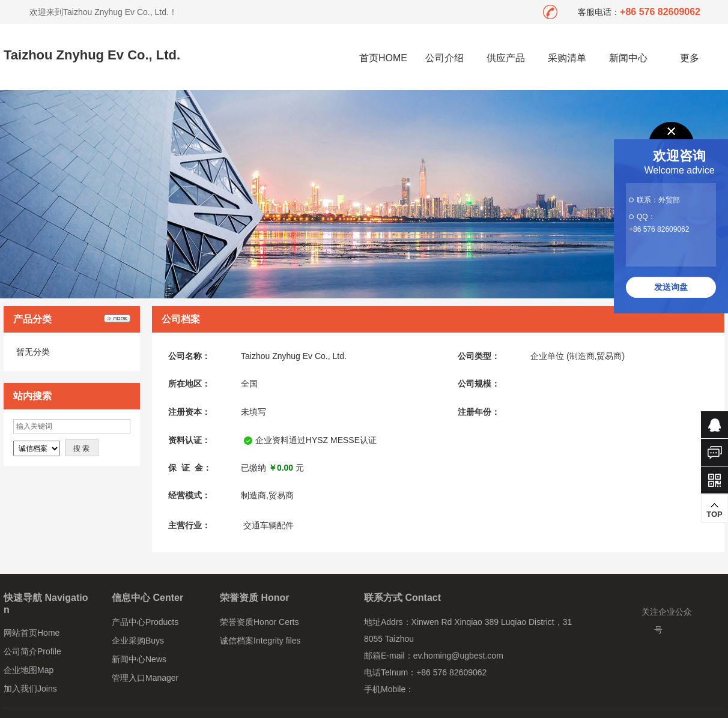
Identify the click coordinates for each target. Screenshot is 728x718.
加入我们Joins (30, 689)
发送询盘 (671, 287)
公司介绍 (444, 58)
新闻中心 (628, 58)
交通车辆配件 (268, 525)
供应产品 (506, 58)
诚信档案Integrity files (260, 641)
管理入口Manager (145, 678)
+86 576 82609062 (659, 229)
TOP (714, 510)
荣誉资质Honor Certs (259, 622)
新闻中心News (139, 659)
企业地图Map (29, 670)
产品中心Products (145, 622)
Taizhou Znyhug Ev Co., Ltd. (92, 55)
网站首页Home (32, 633)
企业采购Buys (138, 641)
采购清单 (567, 58)
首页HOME (383, 58)
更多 (690, 58)
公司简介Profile (32, 651)
